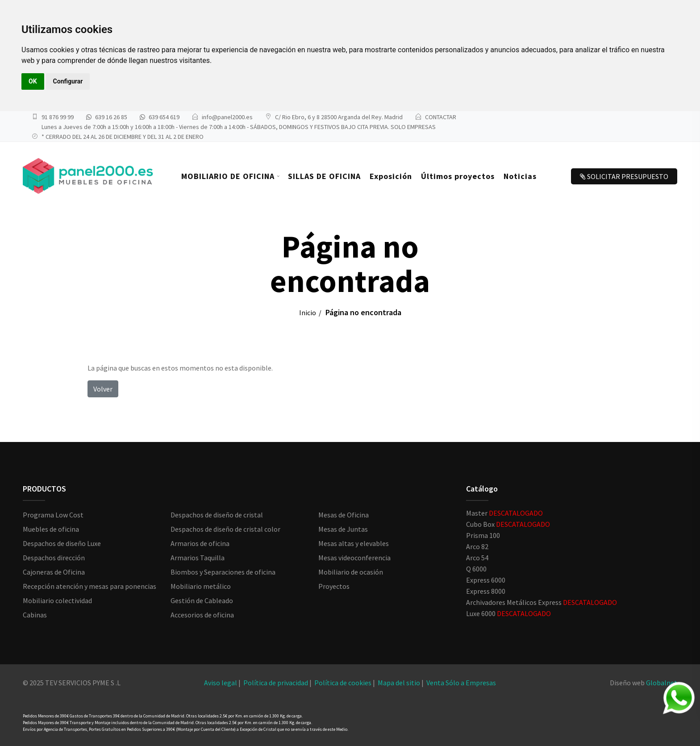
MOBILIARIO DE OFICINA (228, 176)
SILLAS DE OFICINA (324, 176)
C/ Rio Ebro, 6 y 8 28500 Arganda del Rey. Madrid (339, 117)
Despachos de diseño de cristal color (225, 529)
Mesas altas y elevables (354, 543)
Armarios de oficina (200, 543)
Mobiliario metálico (201, 586)
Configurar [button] (68, 81)
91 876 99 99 (58, 117)
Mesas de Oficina (344, 515)
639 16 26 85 (111, 117)
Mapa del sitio (399, 683)
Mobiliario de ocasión (351, 572)
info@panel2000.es (227, 117)
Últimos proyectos (458, 176)
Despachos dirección (54, 558)
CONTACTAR (441, 117)
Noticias (520, 176)
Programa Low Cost (53, 515)
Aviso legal (221, 683)
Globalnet (662, 683)
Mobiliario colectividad (57, 600)
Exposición (391, 176)
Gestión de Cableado (202, 600)
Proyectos (334, 586)
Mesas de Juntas (343, 529)
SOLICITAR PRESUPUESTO (624, 176)
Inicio (308, 313)
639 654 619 (164, 117)
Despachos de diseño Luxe (62, 543)
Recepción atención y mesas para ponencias (90, 586)
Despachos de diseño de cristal (217, 515)
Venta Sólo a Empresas (461, 683)
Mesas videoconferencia (354, 558)
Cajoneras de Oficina (54, 572)
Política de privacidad (276, 683)
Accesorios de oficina (202, 615)
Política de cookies (343, 683)
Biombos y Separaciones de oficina (223, 572)
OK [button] (33, 81)
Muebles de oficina (51, 529)
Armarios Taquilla (198, 558)
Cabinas (35, 615)
